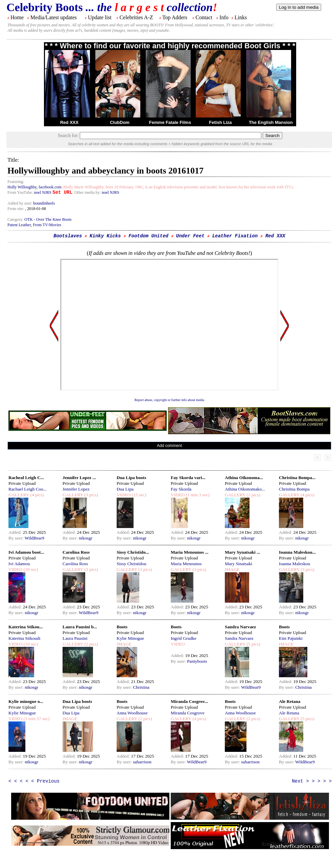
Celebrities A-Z (136, 17)
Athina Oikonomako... (245, 489)
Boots (122, 627)
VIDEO (124, 495)
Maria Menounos (186, 564)
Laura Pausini (75, 638)
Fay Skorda (181, 489)
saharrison (142, 762)
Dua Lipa (125, 489)
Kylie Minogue (130, 638)
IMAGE (232, 569)
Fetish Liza (220, 122)
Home (17, 17)
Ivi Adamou (19, 564)
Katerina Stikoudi (24, 638)
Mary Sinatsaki (239, 564)
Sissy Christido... (133, 552)
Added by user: (20, 203)
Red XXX (69, 122)
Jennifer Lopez (76, 489)
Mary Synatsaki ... (242, 552)
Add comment (169, 446)
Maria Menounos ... (189, 552)
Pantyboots (197, 661)
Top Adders (175, 17)
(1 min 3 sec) (197, 495)
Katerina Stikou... (26, 627)
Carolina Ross (76, 552)
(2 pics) (253, 495)
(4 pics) (37, 495)
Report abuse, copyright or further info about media (170, 400)
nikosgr (86, 538)
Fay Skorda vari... (188, 478)
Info (224, 17)
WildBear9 (34, 538)
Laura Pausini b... (80, 627)
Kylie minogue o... (26, 701)
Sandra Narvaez (240, 627)
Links (241, 17)
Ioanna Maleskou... (297, 552)
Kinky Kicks (105, 236)
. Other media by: (87, 192)
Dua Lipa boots (131, 478)
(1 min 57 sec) (36, 719)
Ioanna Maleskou (294, 564)
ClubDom (120, 122)
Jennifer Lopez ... (79, 478)
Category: (16, 219)
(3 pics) (91, 495)
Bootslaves (68, 236)
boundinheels (44, 203)
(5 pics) (253, 644)
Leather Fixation (235, 236)
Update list (100, 17)
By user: (17, 538)
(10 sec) (30, 644)
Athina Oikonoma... (244, 478)
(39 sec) (30, 569)
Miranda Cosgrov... (189, 701)
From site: (16, 209)
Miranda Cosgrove (188, 713)
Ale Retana (290, 701)
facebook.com (50, 187)
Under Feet (190, 236)
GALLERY (19, 495)
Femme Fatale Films (170, 122)
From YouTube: (21, 192)
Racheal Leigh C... (26, 478)
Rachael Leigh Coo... (28, 489)
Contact (204, 17)
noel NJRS (43, 192)
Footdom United (148, 236)
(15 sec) (138, 495)
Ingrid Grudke (184, 638)
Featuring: (16, 182)
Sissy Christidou (132, 564)
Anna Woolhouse (132, 713)
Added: (16, 532)
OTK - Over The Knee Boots (48, 219)
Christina (141, 687)
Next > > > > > (312, 781)
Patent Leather (19, 225)
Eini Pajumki (291, 638)
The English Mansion (271, 122)
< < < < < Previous (34, 781)
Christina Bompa (294, 489)
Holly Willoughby (22, 187)
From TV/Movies (47, 225)
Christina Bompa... (297, 478)
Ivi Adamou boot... (26, 552)
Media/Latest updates (54, 17)
